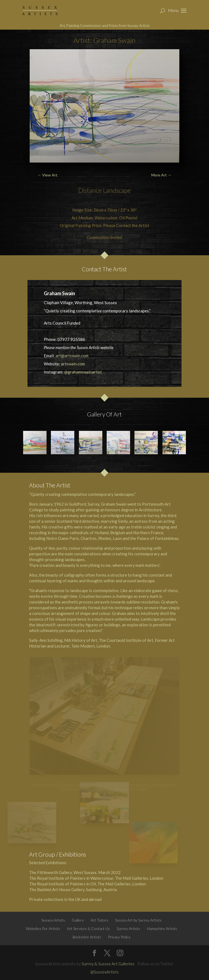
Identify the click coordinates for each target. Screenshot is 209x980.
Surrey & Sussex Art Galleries (108, 964)
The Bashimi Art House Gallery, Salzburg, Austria (73, 889)
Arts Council (55, 323)
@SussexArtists (104, 972)
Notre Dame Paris (63, 538)
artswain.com (73, 364)
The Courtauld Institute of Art (126, 640)
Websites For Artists (43, 928)
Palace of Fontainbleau (158, 538)
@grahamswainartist (83, 372)
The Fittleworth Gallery (50, 872)
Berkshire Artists (87, 937)
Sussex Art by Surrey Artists (138, 920)
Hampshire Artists (162, 928)
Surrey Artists (128, 928)
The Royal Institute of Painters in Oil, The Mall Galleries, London (87, 884)
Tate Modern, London (91, 646)
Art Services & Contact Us (88, 928)
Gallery (78, 920)
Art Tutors (99, 920)
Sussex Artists (53, 920)
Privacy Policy (119, 937)
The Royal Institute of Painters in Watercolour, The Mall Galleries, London (96, 878)
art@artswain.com (72, 356)
